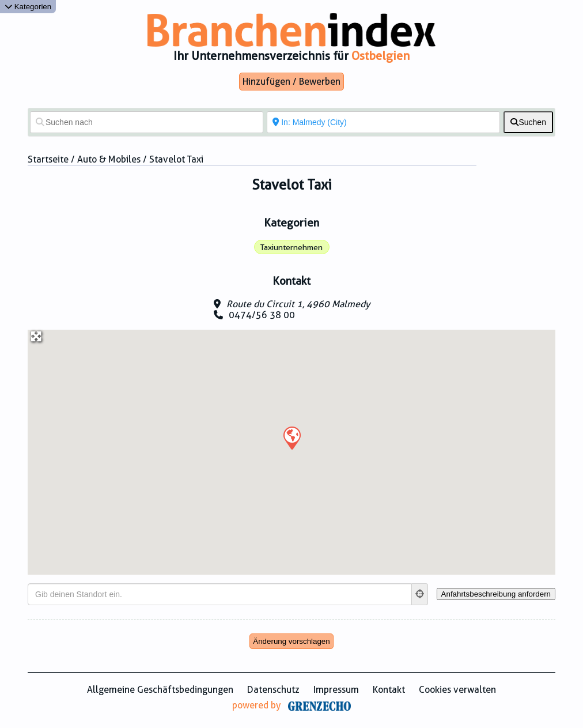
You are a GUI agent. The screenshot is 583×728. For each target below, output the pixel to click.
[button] (291, 437)
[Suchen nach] (147, 122)
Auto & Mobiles (109, 159)
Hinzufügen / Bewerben (291, 82)
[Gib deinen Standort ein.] (220, 594)
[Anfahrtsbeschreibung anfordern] (496, 594)
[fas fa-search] (528, 122)
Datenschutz (273, 690)
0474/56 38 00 (262, 315)
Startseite (48, 159)
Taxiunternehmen (291, 247)
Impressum (336, 690)
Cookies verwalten (457, 690)
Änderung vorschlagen (291, 641)
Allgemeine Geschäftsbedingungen (160, 690)
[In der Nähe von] (383, 122)
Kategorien (28, 7)
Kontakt (389, 690)
